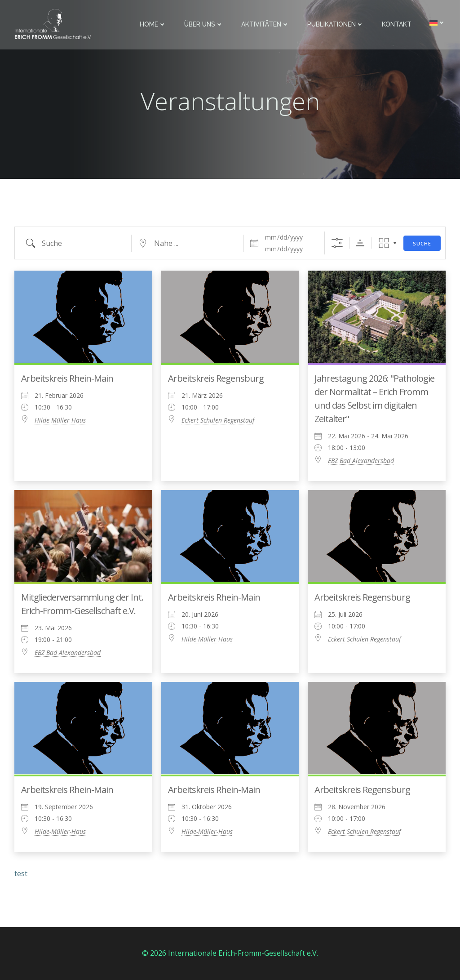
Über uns (204, 24)
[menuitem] (438, 23)
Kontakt (397, 24)
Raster (384, 243)
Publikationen (336, 24)
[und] (289, 249)
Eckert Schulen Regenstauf (218, 420)
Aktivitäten (265, 24)
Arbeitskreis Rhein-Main (67, 378)
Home (153, 24)
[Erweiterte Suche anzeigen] (337, 243)
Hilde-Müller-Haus (60, 420)
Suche (422, 243)
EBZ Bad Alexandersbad (361, 461)
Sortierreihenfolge (360, 243)
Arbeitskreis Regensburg (216, 378)
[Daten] (289, 237)
